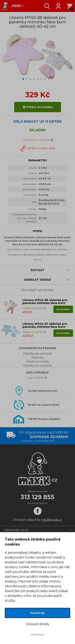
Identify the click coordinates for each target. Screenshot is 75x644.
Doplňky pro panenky (37, 366)
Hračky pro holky (38, 362)
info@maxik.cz (52, 520)
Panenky (38, 358)
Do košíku (63, 309)
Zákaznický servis (16, 530)
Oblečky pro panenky (38, 354)
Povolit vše (37, 613)
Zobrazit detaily (38, 624)
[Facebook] (38, 511)
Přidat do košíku (38, 107)
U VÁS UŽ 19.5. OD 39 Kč (36, 140)
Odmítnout (37, 635)
